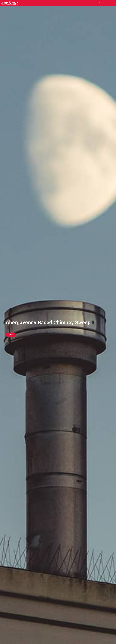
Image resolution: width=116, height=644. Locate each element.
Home (55, 3)
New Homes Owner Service (82, 3)
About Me (62, 3)
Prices (93, 3)
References (101, 3)
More (11, 335)
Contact (109, 3)
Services (69, 3)
